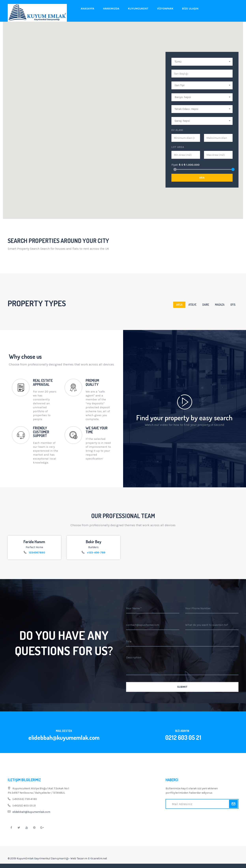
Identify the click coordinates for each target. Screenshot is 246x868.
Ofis (233, 305)
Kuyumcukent (138, 9)
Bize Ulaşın (190, 9)
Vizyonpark (165, 9)
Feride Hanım (34, 542)
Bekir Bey (94, 542)
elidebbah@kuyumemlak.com (31, 812)
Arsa (179, 305)
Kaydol (233, 804)
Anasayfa (87, 9)
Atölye (192, 305)
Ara (202, 178)
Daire (206, 305)
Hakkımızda (111, 9)
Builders (93, 547)
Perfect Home (34, 547)
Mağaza (220, 305)
